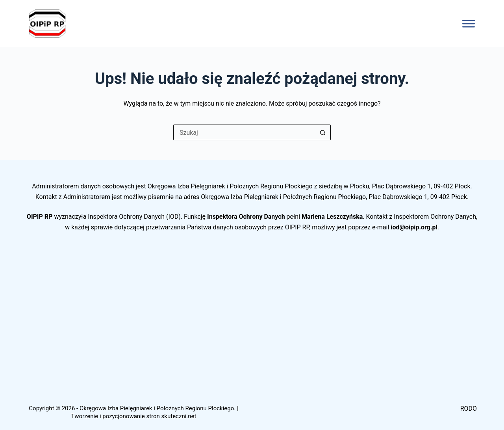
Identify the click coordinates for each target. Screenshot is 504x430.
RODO (469, 409)
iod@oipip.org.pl (414, 227)
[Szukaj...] (244, 132)
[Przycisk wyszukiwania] (323, 132)
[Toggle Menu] (469, 23)
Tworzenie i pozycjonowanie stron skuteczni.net (134, 416)
